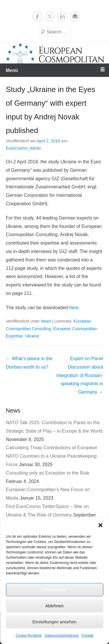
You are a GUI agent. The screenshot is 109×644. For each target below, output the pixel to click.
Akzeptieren (54, 590)
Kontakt (88, 636)
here (74, 308)
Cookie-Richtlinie (29, 636)
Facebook (37, 16)
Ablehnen (54, 606)
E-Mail (75, 16)
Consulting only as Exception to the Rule (48, 473)
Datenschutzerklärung (62, 636)
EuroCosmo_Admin (23, 148)
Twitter (50, 16)
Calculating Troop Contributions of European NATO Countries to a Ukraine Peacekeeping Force (52, 456)
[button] (100, 525)
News (46, 321)
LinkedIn (62, 16)
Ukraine (32, 336)
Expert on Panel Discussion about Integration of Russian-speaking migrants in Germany (80, 375)
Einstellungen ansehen (55, 622)
